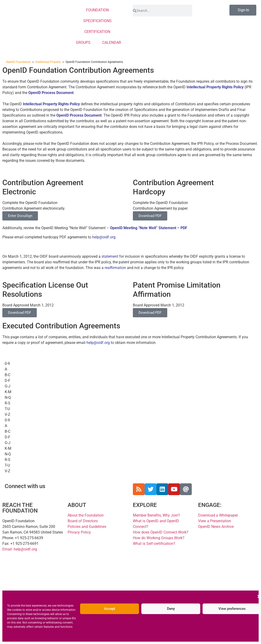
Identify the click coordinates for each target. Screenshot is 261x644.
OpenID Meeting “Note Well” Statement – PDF (149, 228)
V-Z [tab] (8, 414)
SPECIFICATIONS (99, 21)
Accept (110, 609)
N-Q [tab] (8, 397)
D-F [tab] (8, 381)
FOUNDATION (99, 10)
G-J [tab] (8, 386)
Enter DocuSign (20, 216)
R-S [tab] (8, 403)
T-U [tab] (7, 409)
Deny (171, 609)
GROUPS (84, 43)
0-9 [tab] (7, 364)
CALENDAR (112, 43)
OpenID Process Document (51, 93)
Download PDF (150, 216)
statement (110, 256)
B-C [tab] (8, 375)
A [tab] (6, 369)
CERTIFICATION (98, 32)
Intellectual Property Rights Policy (51, 104)
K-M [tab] (8, 392)
